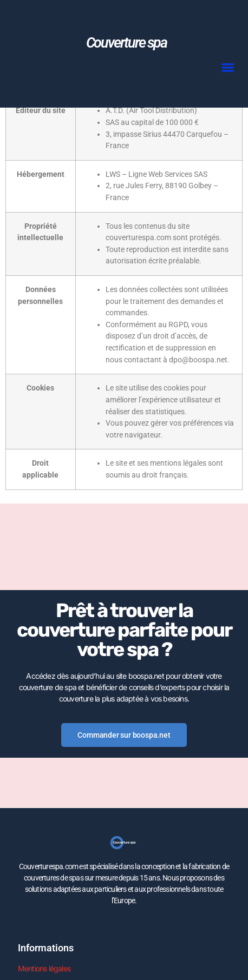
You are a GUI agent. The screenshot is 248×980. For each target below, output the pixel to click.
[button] (228, 67)
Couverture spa (126, 43)
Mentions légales (44, 968)
